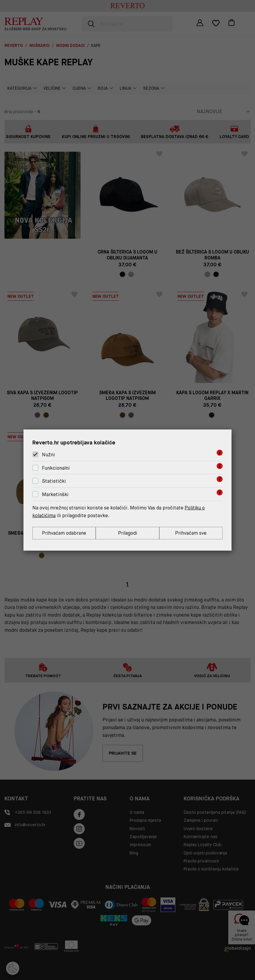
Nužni (48, 454)
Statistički (54, 481)
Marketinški (55, 494)
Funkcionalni (56, 468)
